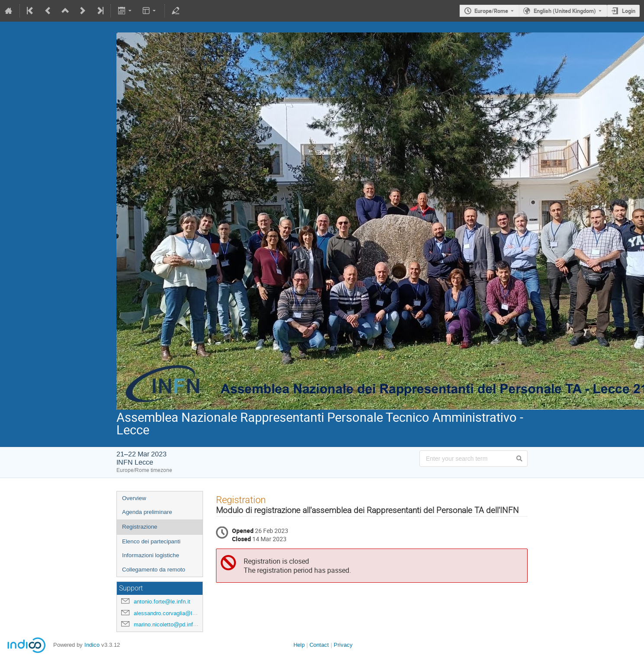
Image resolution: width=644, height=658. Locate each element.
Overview (134, 498)
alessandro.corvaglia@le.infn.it (172, 613)
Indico (92, 645)
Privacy (343, 645)
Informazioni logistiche (151, 555)
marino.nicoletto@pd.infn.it (167, 624)
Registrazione (140, 527)
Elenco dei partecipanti (151, 541)
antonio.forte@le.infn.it (162, 602)
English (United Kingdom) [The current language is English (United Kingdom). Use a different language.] (565, 11)
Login (629, 11)
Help (299, 645)
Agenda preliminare (147, 512)
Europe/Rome (491, 11)
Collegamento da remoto (154, 570)
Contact (319, 645)
